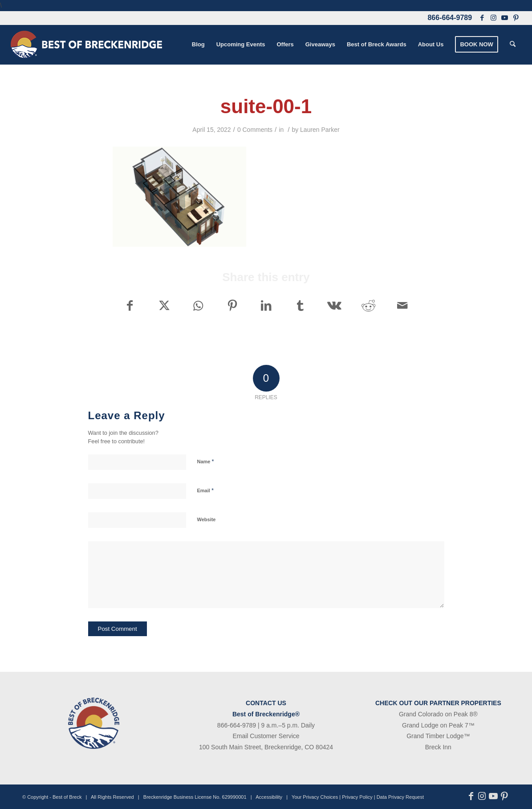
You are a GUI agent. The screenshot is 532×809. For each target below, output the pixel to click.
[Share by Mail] (402, 306)
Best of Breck (67, 797)
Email (205, 490)
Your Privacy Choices (315, 797)
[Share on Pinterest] (232, 306)
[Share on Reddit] (368, 306)
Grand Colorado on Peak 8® (438, 714)
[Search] (513, 45)
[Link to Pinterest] (516, 18)
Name (206, 461)
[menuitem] (198, 45)
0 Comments (255, 130)
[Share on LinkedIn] (266, 306)
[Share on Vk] (334, 306)
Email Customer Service (266, 736)
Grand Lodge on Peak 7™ (438, 725)
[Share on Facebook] (130, 306)
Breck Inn (438, 747)
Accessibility (269, 797)
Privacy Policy (357, 797)
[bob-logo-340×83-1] (86, 45)
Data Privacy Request (400, 797)
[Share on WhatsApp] (198, 306)
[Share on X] (164, 306)
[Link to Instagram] (493, 18)
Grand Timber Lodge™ (438, 736)
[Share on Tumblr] (300, 306)
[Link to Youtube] (504, 18)
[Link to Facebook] (482, 18)
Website (207, 519)
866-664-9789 (450, 18)
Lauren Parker (320, 130)
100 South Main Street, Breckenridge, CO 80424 (266, 747)
